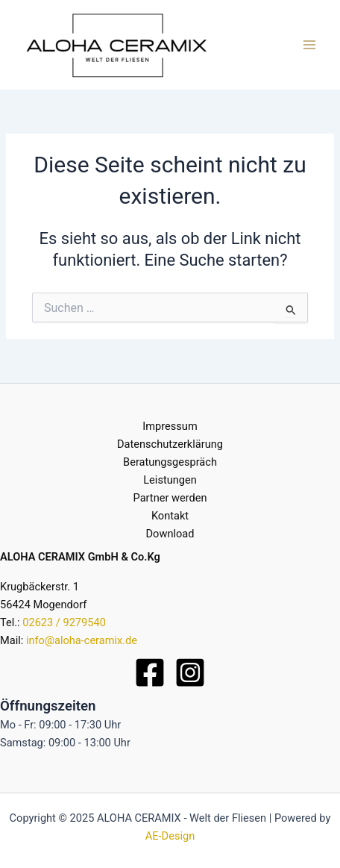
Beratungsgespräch (170, 462)
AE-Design (170, 836)
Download (170, 534)
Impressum (170, 426)
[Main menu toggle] (309, 45)
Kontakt (170, 516)
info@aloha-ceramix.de (82, 640)
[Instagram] (190, 672)
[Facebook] (150, 672)
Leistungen (170, 480)
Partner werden (170, 498)
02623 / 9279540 (64, 622)
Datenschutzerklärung (170, 444)
